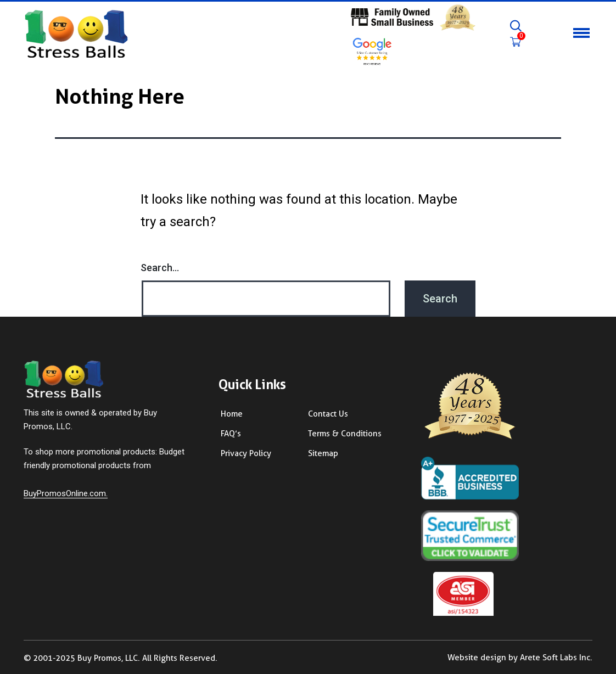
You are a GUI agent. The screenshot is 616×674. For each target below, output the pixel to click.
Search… (160, 268)
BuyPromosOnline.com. (66, 493)
